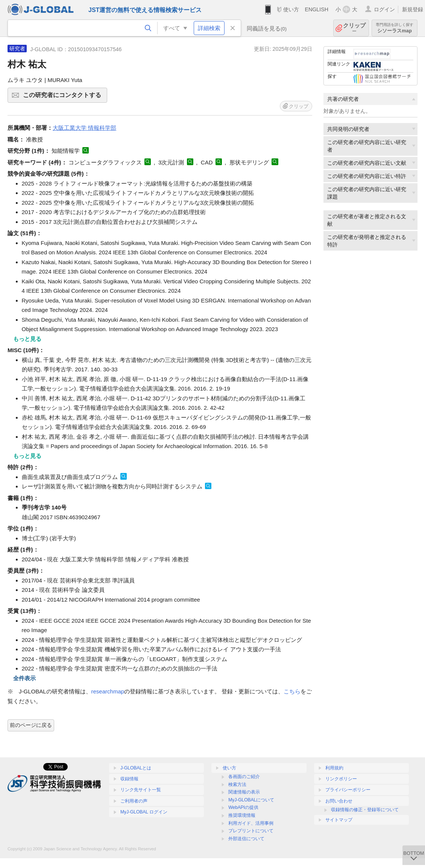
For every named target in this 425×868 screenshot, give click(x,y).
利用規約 (334, 768)
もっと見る (27, 339)
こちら (292, 691)
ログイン (384, 9)
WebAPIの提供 (243, 807)
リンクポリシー (341, 779)
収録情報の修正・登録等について (365, 810)
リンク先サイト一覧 (141, 790)
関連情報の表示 (244, 792)
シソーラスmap (395, 28)
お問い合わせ (339, 801)
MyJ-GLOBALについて (251, 800)
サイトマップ (339, 820)
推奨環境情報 (242, 815)
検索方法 (237, 784)
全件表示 (24, 678)
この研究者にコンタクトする (64, 97)
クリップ (354, 28)
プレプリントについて (251, 831)
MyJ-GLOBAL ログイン (144, 812)
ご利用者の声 (134, 801)
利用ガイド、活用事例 (251, 823)
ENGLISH (316, 9)
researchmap (108, 691)
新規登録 (413, 9)
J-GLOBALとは (136, 768)
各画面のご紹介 (244, 777)
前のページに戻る (31, 725)
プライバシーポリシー (348, 790)
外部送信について (246, 839)
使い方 (291, 9)
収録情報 (129, 779)
